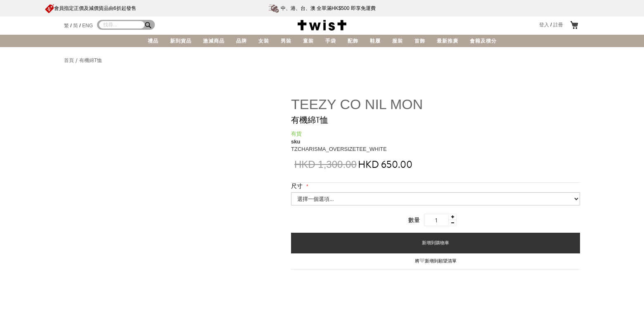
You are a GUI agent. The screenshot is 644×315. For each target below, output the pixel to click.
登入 (544, 25)
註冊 (558, 25)
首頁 (70, 60)
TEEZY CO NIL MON (357, 104)
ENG (88, 26)
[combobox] (122, 25)
